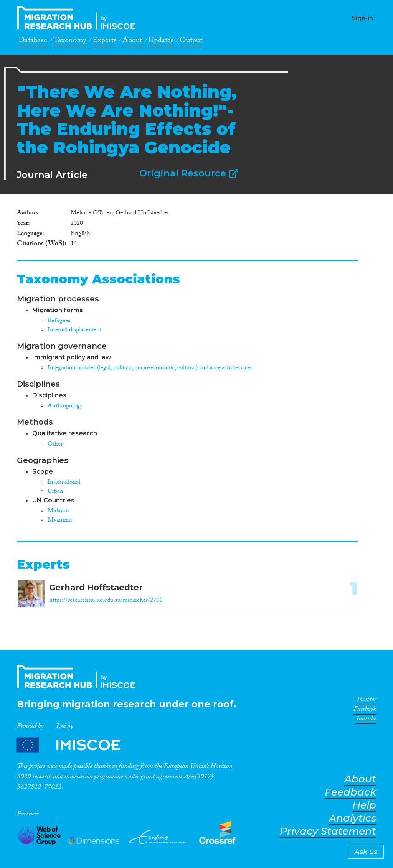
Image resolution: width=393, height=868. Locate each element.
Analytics (353, 818)
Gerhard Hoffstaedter (96, 587)
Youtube (366, 720)
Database (33, 41)
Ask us (366, 852)
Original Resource (189, 173)
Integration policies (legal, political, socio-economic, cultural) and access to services (150, 368)
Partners (75, 745)
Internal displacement (75, 330)
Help (364, 805)
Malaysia (59, 511)
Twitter (366, 701)
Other (55, 445)
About (132, 41)
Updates (161, 41)
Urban (55, 492)
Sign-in (362, 18)
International (64, 483)
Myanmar (60, 521)
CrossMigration (78, 18)
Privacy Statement (328, 831)
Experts (104, 41)
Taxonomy (70, 41)
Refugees (59, 321)
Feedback (350, 792)
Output (191, 41)
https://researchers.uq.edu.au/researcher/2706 (106, 601)
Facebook (365, 710)
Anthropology (65, 406)
